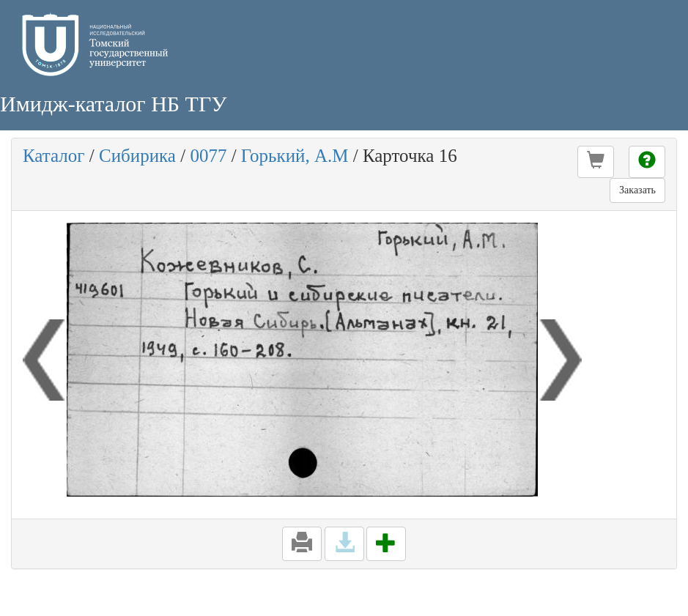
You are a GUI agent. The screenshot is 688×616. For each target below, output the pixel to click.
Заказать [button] (637, 190)
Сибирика (137, 156)
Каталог (54, 156)
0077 (208, 156)
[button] (596, 162)
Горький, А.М (295, 156)
